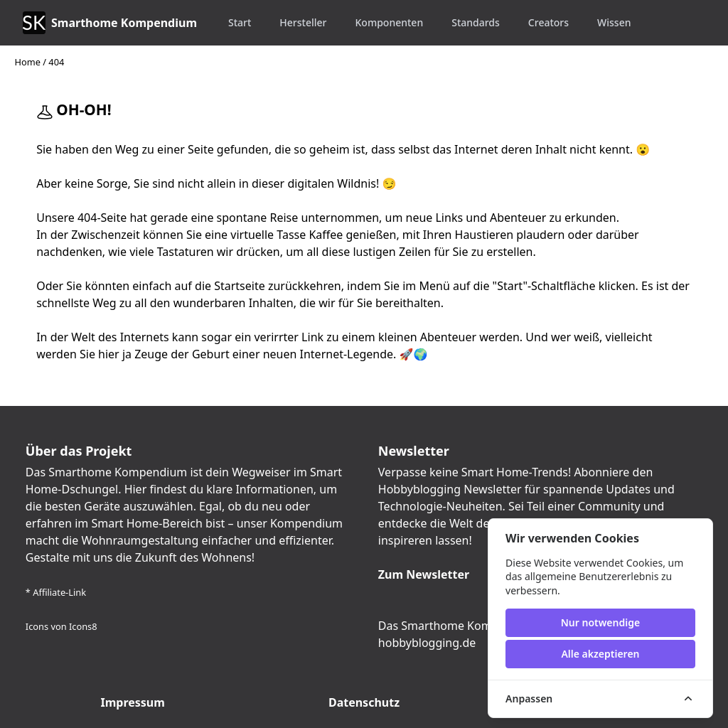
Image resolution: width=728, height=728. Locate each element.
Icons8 (83, 626)
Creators (548, 22)
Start (240, 22)
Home (27, 62)
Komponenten (390, 22)
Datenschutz (364, 702)
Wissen (614, 22)
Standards (476, 22)
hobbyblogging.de (427, 643)
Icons (37, 626)
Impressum (132, 702)
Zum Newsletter (424, 574)
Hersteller (303, 22)
